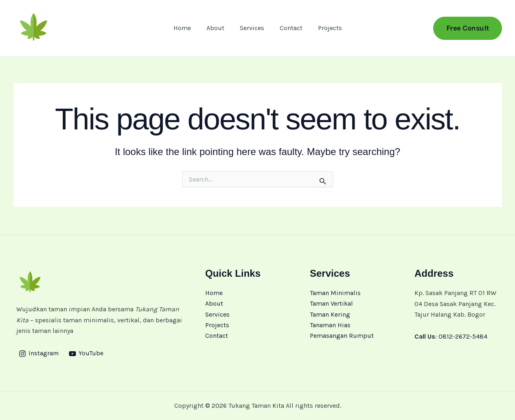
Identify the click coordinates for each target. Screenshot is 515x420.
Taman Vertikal (331, 304)
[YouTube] (87, 354)
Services (252, 29)
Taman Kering (330, 314)
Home (187, 29)
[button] (468, 29)
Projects (325, 29)
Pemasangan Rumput (342, 336)
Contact (289, 29)
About (218, 29)
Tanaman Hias (330, 325)
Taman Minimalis (335, 293)
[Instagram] (39, 354)
